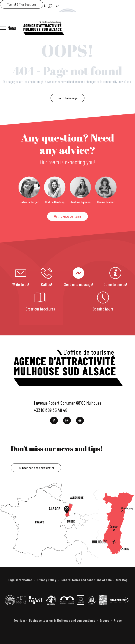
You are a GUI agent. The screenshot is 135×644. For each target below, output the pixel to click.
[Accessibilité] (45, 6)
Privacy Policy (46, 580)
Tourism (19, 620)
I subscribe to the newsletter (36, 468)
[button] (50, 6)
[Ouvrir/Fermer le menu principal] (8, 28)
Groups (105, 620)
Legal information (20, 580)
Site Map (122, 580)
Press (118, 620)
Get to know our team (67, 216)
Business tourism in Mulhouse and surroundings (62, 620)
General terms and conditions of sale (86, 580)
